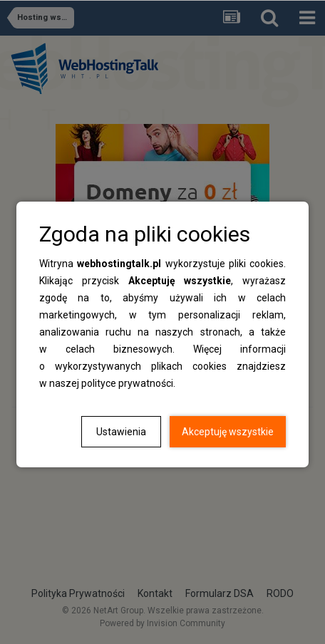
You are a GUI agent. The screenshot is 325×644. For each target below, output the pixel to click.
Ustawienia (121, 432)
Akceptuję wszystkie (228, 432)
